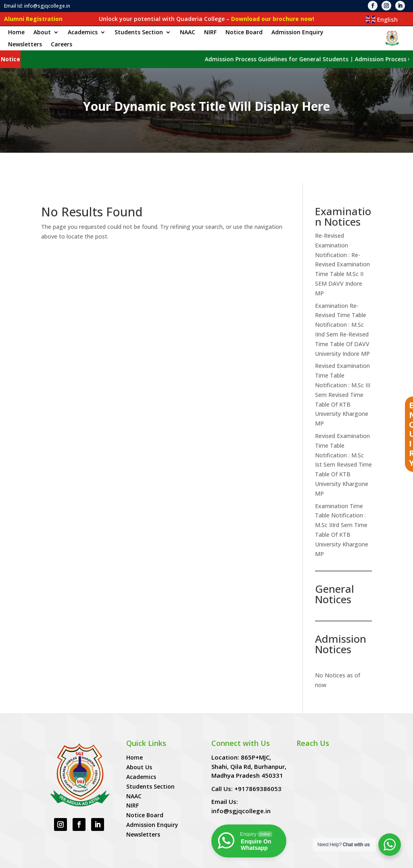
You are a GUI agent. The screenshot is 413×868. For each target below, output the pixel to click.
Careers (62, 45)
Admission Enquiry (297, 33)
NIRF (210, 33)
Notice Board (244, 33)
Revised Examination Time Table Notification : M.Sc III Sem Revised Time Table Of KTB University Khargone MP (343, 365)
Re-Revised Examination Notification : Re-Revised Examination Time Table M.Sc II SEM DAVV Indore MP (342, 235)
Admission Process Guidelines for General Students (292, 59)
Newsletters (25, 45)
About (42, 33)
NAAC (188, 33)
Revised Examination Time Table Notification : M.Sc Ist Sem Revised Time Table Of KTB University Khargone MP (343, 435)
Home (16, 33)
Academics (83, 33)
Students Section (139, 33)
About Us (139, 737)
